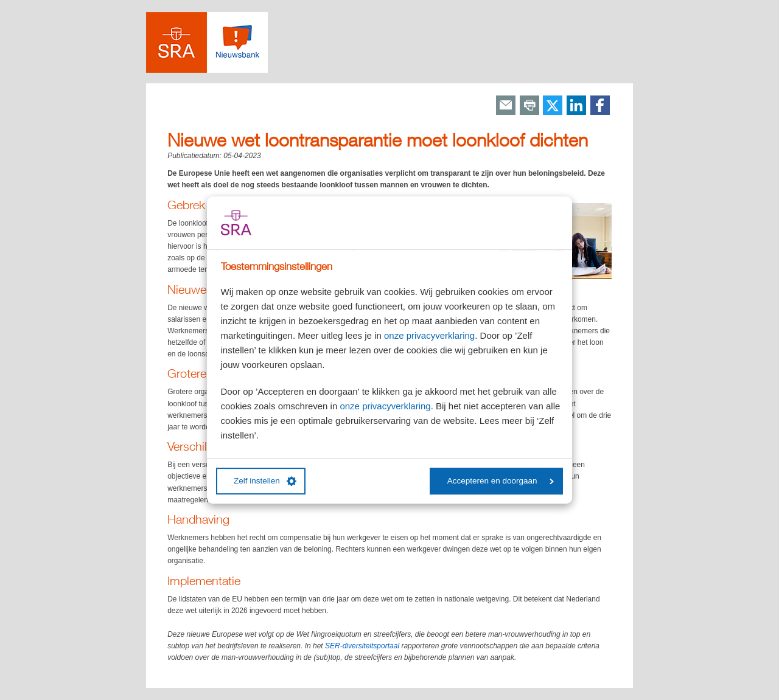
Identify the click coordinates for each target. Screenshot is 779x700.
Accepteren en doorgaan (501, 481)
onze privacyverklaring (429, 335)
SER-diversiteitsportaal (362, 646)
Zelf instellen (265, 481)
